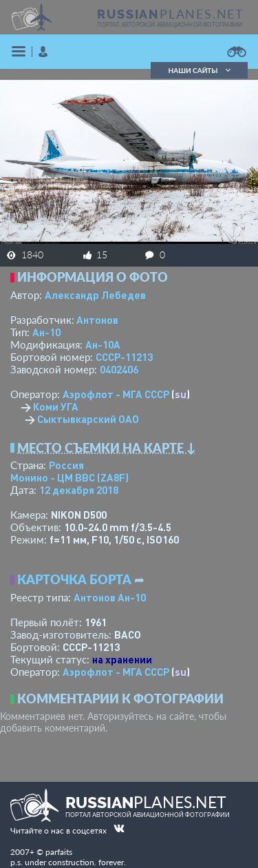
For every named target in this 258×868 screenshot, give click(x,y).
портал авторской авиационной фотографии (170, 25)
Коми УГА (56, 406)
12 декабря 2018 (79, 490)
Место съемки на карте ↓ (107, 448)
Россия (66, 465)
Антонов (97, 320)
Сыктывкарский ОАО (88, 419)
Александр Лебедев (95, 295)
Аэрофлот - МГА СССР (116, 394)
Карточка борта (74, 579)
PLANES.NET (171, 14)
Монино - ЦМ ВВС (69, 477)
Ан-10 (46, 332)
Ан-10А (103, 344)
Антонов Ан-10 (110, 597)
